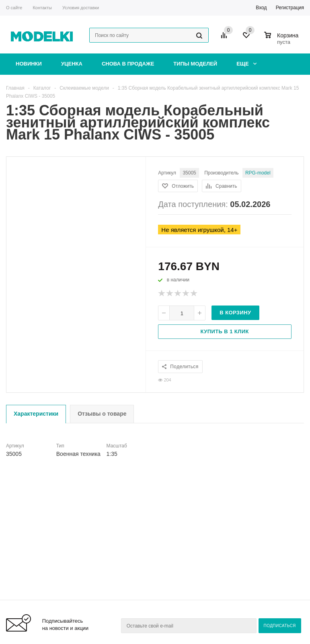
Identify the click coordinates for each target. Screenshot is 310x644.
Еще (246, 64)
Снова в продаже (128, 64)
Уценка (72, 64)
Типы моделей (195, 64)
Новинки (29, 64)
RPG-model (258, 173)
